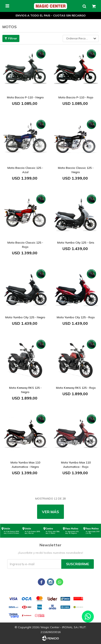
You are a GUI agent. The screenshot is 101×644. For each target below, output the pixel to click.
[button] (84, 6)
